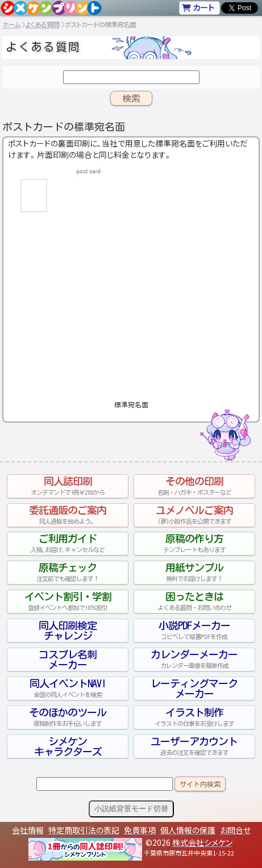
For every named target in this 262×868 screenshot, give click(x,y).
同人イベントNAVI (68, 688)
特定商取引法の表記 (84, 830)
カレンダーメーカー (194, 660)
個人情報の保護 (188, 830)
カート (198, 7)
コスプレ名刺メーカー (68, 660)
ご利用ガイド (68, 544)
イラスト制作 (194, 717)
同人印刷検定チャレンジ (68, 631)
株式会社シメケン (202, 842)
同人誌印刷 (68, 486)
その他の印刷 (194, 486)
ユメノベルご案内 (194, 515)
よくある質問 (42, 24)
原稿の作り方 (194, 544)
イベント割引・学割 (68, 602)
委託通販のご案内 (68, 515)
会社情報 (28, 830)
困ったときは (194, 602)
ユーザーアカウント (194, 746)
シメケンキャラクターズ (68, 746)
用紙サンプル (194, 573)
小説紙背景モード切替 (131, 809)
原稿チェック (68, 573)
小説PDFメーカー (194, 631)
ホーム (11, 24)
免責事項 (140, 830)
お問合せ (235, 830)
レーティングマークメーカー (194, 688)
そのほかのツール (68, 717)
